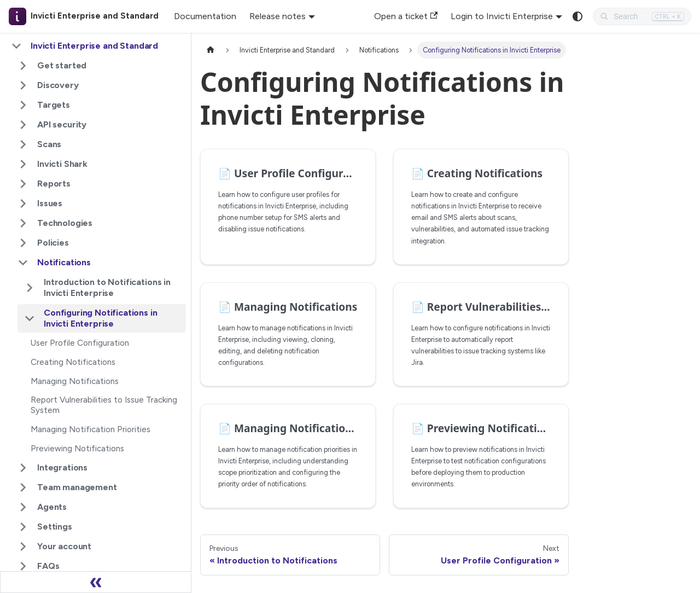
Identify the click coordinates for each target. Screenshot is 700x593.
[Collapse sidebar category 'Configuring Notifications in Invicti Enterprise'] (30, 318)
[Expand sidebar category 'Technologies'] (23, 223)
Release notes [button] (278, 16)
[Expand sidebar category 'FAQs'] (23, 566)
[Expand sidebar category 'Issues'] (23, 204)
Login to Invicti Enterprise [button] (502, 16)
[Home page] (211, 50)
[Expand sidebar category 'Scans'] (23, 144)
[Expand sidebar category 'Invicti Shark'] (23, 164)
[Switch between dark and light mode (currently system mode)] (577, 16)
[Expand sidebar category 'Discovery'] (23, 85)
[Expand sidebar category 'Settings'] (23, 527)
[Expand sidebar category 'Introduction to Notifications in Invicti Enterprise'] (30, 288)
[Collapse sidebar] (96, 582)
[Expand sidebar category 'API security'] (23, 125)
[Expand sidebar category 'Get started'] (23, 66)
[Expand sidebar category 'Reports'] (23, 184)
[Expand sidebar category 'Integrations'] (23, 468)
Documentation (205, 16)
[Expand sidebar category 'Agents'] (23, 507)
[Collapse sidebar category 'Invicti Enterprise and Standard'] (16, 46)
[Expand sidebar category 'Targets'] (23, 105)
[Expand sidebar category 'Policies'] (23, 243)
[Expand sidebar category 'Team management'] (23, 487)
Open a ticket (406, 16)
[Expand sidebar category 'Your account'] (23, 547)
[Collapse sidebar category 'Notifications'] (23, 263)
